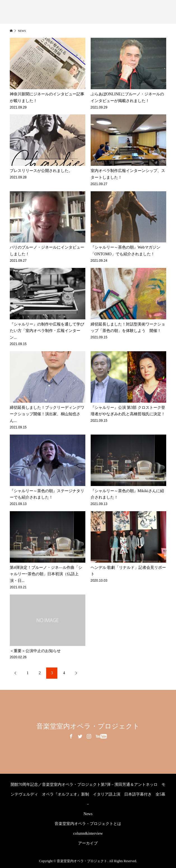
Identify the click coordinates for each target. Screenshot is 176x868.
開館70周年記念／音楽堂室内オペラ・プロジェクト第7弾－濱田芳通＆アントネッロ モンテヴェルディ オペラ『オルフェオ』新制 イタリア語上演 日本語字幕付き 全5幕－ (88, 794)
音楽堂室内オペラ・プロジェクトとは (88, 824)
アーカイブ (88, 843)
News (88, 814)
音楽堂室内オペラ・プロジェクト (88, 726)
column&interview (88, 833)
